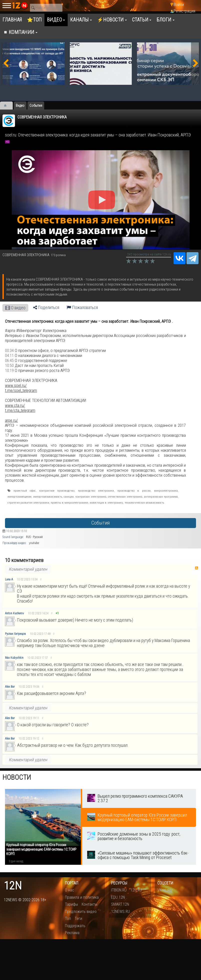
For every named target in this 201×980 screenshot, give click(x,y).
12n (13, 886)
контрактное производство (57, 491)
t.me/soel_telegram (21, 390)
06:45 (9, 360)
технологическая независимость (144, 503)
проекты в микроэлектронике (69, 503)
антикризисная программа (161, 497)
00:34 (9, 350)
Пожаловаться (82, 308)
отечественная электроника (125, 497)
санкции (69, 497)
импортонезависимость (48, 497)
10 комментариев (24, 560)
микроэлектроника (166, 491)
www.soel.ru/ (16, 385)
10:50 (9, 365)
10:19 (9, 370)
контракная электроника (91, 497)
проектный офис (25, 491)
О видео (15, 308)
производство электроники (96, 491)
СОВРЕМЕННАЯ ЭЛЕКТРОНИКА (42, 117)
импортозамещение (19, 497)
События (100, 523)
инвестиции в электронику (106, 503)
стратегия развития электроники (28, 503)
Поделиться (46, 308)
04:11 (9, 355)
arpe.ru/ (11, 420)
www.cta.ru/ (15, 405)
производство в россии (134, 491)
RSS (197, 568)
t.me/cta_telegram (20, 410)
